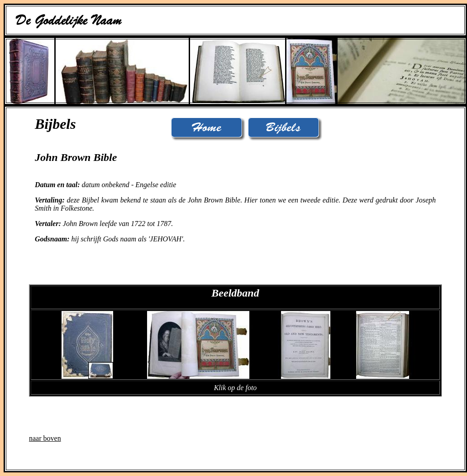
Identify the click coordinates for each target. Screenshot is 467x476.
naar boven (45, 438)
